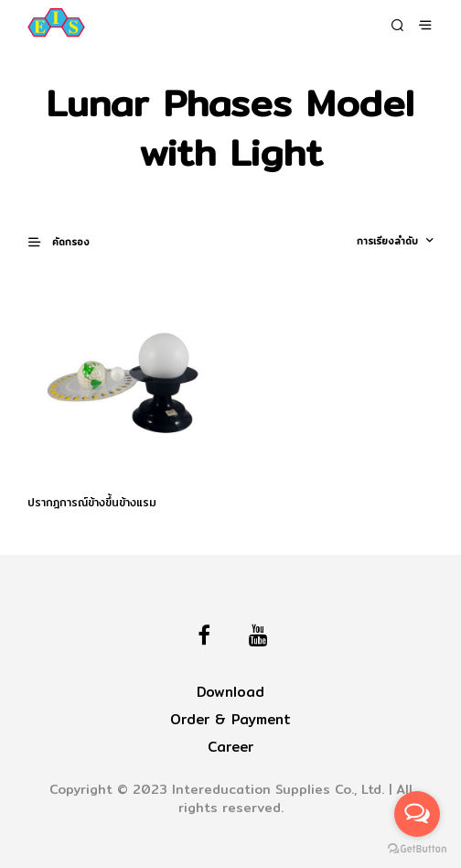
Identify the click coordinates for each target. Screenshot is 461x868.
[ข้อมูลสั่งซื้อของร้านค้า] (373, 241)
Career (230, 747)
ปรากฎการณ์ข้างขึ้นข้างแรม (92, 503)
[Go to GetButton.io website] (417, 849)
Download (230, 692)
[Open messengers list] (417, 814)
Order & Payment (230, 719)
